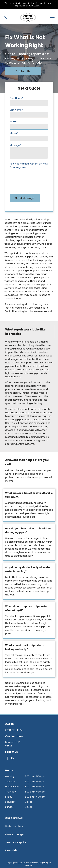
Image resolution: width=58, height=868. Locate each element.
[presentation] (21, 181)
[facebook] (7, 759)
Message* (15, 145)
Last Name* (16, 110)
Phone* (14, 133)
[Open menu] (52, 12)
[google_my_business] (12, 759)
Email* (13, 122)
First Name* (16, 98)
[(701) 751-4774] (6, 13)
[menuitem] (29, 826)
